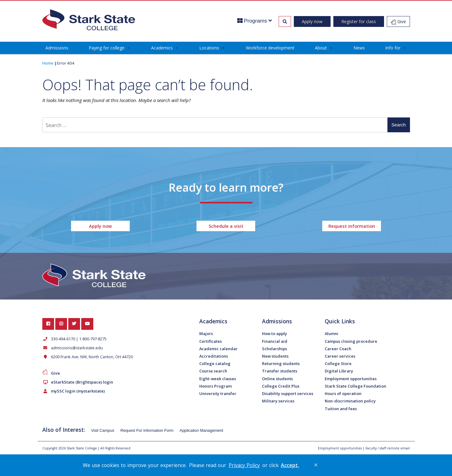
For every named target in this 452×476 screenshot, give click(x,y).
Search (399, 125)
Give (398, 22)
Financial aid (275, 341)
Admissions (57, 48)
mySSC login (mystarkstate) (77, 391)
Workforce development (270, 48)
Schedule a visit (226, 226)
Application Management (201, 430)
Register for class (359, 21)
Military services (278, 401)
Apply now (312, 21)
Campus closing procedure (351, 341)
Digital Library (339, 371)
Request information (352, 226)
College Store (338, 363)
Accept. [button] (290, 465)
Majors (206, 334)
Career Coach (338, 349)
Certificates (211, 341)
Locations (212, 48)
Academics (165, 48)
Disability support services (288, 393)
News (359, 48)
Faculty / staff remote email (388, 448)
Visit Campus (103, 430)
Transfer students (280, 371)
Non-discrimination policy (350, 401)
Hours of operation (343, 393)
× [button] (316, 465)
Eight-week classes (218, 379)
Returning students (281, 363)
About (324, 48)
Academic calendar (218, 349)
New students (275, 356)
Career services (340, 356)
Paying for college (110, 48)
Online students (277, 379)
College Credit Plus (281, 386)
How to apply (275, 334)
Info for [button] (396, 48)
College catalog (215, 363)
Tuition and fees (341, 409)
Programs (255, 21)
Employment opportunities (351, 379)
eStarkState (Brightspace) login (81, 382)
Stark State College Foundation (355, 386)
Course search (213, 371)
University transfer (218, 393)
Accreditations (214, 356)
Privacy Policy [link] (244, 465)
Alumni (332, 334)
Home (48, 63)
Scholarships (275, 349)
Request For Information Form (147, 430)
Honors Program (215, 386)
